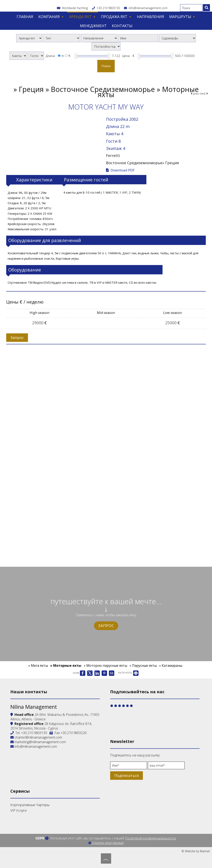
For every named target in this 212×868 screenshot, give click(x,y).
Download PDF (120, 170)
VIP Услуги (18, 810)
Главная (25, 17)
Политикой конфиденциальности (151, 838)
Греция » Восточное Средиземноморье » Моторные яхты (109, 92)
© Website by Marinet (196, 851)
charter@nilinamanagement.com (36, 737)
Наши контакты (29, 692)
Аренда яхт (83, 17)
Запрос (106, 626)
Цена (126, 56)
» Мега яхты (38, 665)
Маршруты (182, 17)
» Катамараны (171, 665)
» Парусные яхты (143, 665)
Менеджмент (93, 26)
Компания (51, 17)
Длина (50, 56)
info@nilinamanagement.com (146, 8)
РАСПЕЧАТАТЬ (128, 673)
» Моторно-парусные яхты (105, 665)
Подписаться (126, 775)
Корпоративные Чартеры (30, 805)
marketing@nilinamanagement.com (38, 742)
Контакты (122, 26)
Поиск (106, 66)
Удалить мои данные (106, 843)
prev (195, 93)
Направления (150, 17)
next (204, 93)
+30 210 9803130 (108, 8)
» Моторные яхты (66, 665)
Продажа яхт (116, 17)
